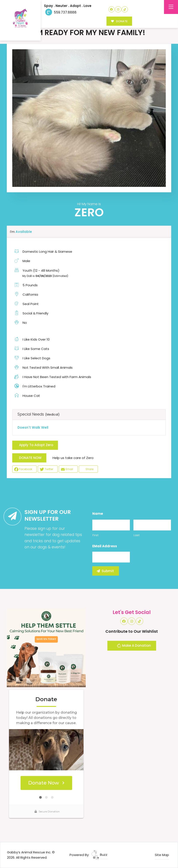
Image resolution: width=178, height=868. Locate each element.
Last (137, 535)
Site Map (162, 855)
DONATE (119, 21)
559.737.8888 (61, 12)
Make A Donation (134, 646)
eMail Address (105, 546)
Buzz (99, 855)
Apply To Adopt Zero (36, 445)
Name (98, 514)
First (95, 535)
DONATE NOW (30, 458)
